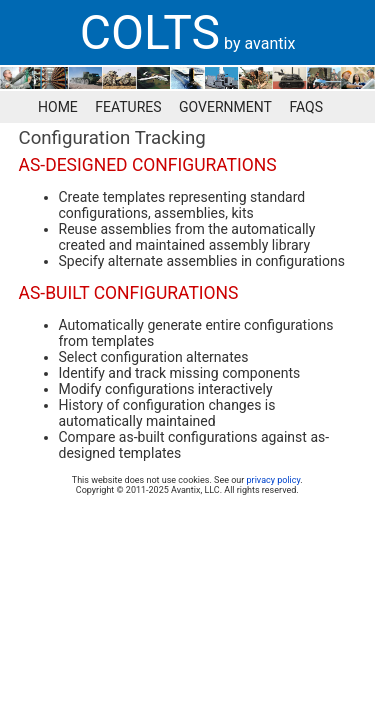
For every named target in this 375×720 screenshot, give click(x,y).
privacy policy (274, 480)
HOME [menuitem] (58, 107)
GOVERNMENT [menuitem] (225, 107)
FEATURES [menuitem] (128, 107)
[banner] (187, 32)
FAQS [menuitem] (306, 107)
